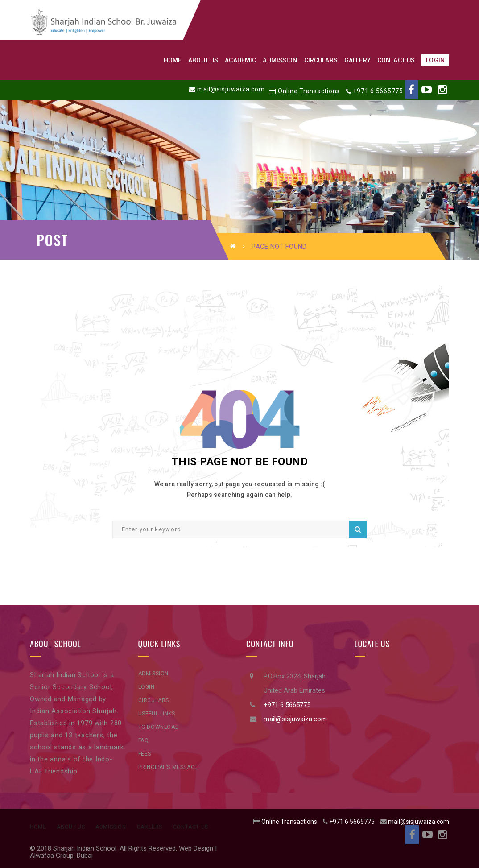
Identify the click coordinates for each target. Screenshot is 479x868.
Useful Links (157, 714)
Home (38, 827)
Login (147, 687)
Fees (145, 754)
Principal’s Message (168, 767)
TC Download (159, 727)
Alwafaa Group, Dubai (61, 856)
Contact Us (191, 827)
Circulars (154, 700)
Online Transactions (309, 91)
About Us (71, 827)
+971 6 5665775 (378, 91)
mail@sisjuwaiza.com (231, 89)
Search (358, 529)
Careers (150, 827)
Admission (153, 674)
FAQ (144, 740)
